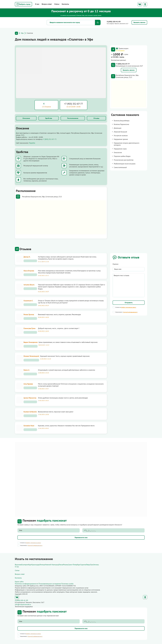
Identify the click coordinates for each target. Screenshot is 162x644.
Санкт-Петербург (74, 565)
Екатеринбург (27, 565)
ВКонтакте (140, 4)
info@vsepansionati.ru (23, 604)
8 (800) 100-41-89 (114, 22)
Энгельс (96, 565)
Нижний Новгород (52, 565)
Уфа (22, 33)
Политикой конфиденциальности (130, 312)
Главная (16, 33)
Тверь (88, 565)
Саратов (83, 565)
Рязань (66, 565)
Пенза (61, 565)
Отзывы (96, 118)
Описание (26, 118)
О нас (37, 4)
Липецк (42, 565)
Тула (92, 565)
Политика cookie (67, 584)
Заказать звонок (129, 70)
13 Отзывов (120, 50)
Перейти (32, 143)
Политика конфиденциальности (27, 584)
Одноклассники (145, 4)
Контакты (65, 4)
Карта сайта (19, 582)
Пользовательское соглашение (50, 584)
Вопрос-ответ (47, 4)
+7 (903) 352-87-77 (74, 104)
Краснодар (36, 565)
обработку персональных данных (129, 307)
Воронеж (18, 565)
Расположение (73, 118)
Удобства (49, 118)
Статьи (57, 4)
